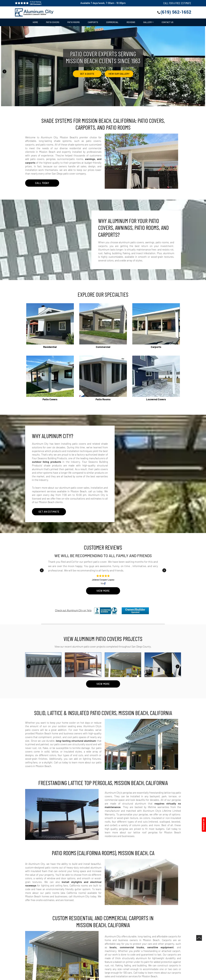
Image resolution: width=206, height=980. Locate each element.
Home (35, 22)
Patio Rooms (74, 22)
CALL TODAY (42, 183)
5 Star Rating (51, 3)
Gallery (148, 22)
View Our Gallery (119, 74)
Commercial (112, 22)
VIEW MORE (103, 684)
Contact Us (168, 22)
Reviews (131, 22)
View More (103, 591)
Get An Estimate (49, 512)
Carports (93, 22)
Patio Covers (53, 22)
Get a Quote (87, 74)
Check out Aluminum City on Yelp (73, 610)
